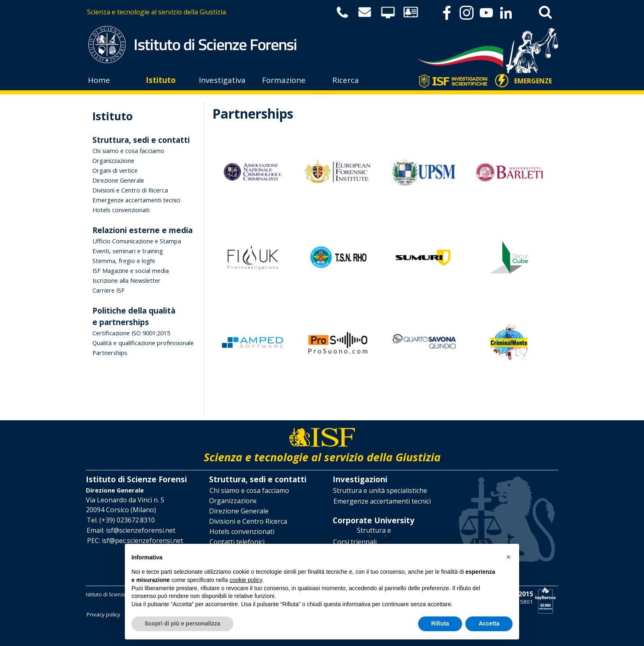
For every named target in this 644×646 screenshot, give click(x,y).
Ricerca (346, 80)
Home (99, 80)
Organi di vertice (115, 170)
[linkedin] (506, 13)
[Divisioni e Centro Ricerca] (248, 521)
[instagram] (467, 13)
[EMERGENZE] (533, 81)
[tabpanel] (204, 12)
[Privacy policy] (103, 614)
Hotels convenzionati (121, 210)
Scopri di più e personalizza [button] (182, 623)
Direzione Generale (118, 180)
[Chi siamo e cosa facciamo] (249, 491)
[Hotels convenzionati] (242, 532)
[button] (121, 520)
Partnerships (110, 353)
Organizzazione (113, 160)
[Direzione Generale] (239, 511)
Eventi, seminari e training (128, 251)
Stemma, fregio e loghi (124, 261)
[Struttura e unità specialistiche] (380, 491)
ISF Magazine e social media (131, 270)
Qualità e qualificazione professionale (143, 343)
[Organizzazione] (233, 501)
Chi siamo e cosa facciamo (128, 151)
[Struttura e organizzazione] (374, 532)
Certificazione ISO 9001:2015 (131, 333)
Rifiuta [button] (440, 623)
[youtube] (486, 13)
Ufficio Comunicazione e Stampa (137, 241)
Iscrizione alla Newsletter (126, 280)
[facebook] (447, 13)
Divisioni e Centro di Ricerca (130, 190)
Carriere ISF (108, 290)
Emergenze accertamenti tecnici (136, 200)
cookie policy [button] (246, 580)
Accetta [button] (489, 623)
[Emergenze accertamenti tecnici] (382, 501)
